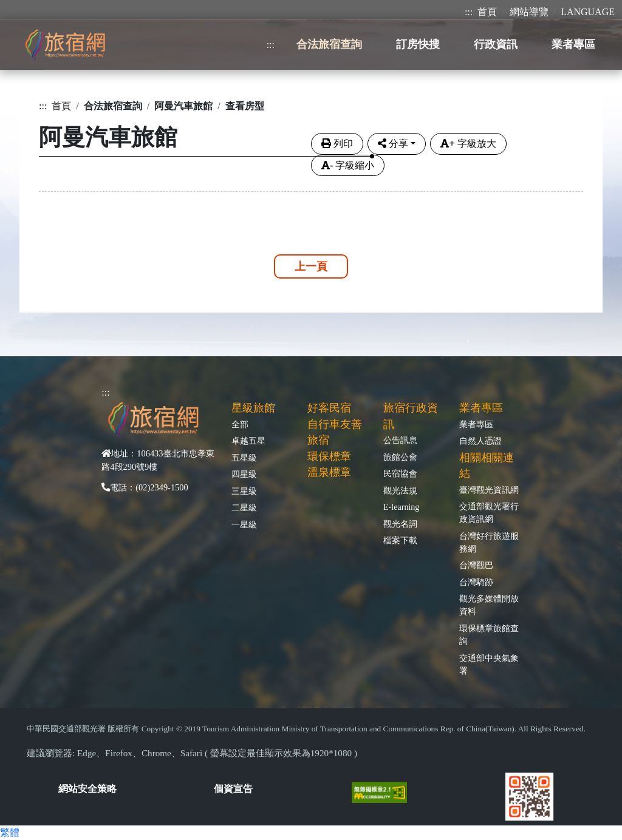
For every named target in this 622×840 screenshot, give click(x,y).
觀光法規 (400, 490)
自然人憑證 (480, 441)
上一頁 (311, 266)
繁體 (10, 832)
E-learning (401, 507)
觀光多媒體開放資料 (489, 605)
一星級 (244, 524)
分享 (393, 144)
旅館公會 (400, 457)
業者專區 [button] (573, 44)
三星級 (244, 491)
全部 (240, 424)
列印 (337, 144)
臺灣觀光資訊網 (489, 490)
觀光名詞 (400, 524)
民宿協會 (400, 473)
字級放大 (468, 144)
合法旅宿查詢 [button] (329, 44)
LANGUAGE (588, 12)
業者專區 (476, 424)
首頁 (487, 12)
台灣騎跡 (476, 582)
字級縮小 (348, 165)
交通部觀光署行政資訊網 (489, 513)
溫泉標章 (329, 472)
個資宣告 (233, 789)
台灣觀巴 (476, 565)
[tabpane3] (311, 188)
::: (469, 12)
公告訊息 (400, 440)
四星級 (244, 474)
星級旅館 (253, 408)
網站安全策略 (87, 789)
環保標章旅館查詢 (489, 635)
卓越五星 (248, 441)
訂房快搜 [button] (418, 44)
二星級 (244, 507)
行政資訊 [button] (496, 44)
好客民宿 (329, 408)
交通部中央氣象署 (489, 664)
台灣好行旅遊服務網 (489, 542)
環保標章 (329, 456)
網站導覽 (529, 12)
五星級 (244, 458)
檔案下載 (400, 540)
